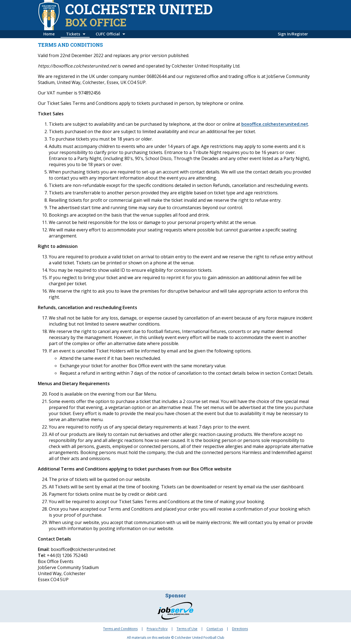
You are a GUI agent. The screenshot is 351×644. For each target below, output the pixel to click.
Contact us (215, 629)
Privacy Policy (157, 629)
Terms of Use (187, 629)
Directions (240, 629)
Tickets (73, 34)
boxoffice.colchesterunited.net (275, 124)
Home (49, 34)
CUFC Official (108, 34)
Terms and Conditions (120, 629)
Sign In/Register (293, 34)
